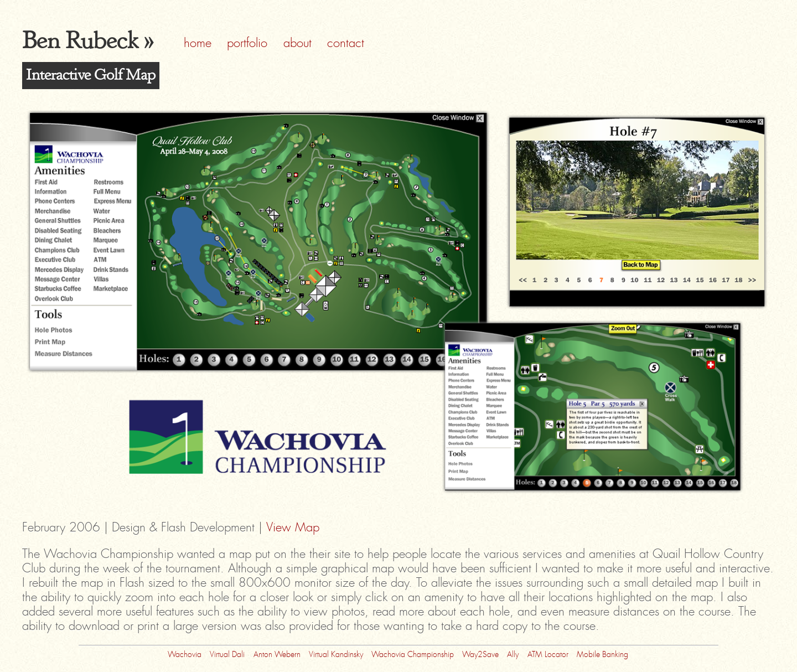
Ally (513, 654)
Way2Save (480, 654)
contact (346, 43)
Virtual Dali (227, 654)
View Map (293, 528)
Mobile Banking (602, 654)
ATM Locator (548, 654)
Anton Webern (277, 654)
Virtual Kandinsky (336, 654)
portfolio (247, 43)
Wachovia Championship (413, 654)
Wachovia (185, 654)
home (198, 43)
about (297, 43)
